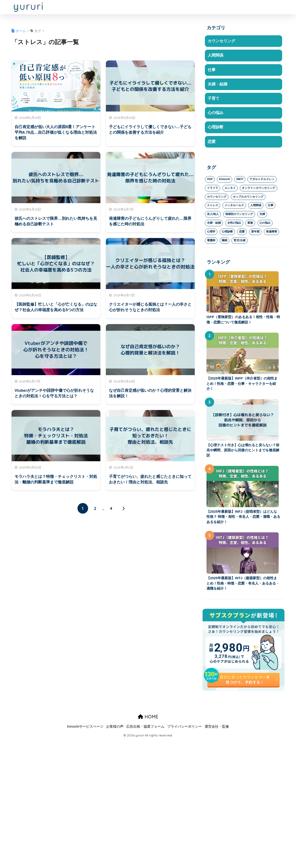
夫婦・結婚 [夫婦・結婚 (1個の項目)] (214, 224)
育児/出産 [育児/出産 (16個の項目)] (239, 241)
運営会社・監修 (217, 729)
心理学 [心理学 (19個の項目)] (211, 232)
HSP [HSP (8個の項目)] (210, 180)
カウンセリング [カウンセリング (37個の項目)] (217, 197)
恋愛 (212, 142)
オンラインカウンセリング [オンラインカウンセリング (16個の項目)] (259, 189)
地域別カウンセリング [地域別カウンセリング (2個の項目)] (239, 215)
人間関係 (216, 56)
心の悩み (216, 113)
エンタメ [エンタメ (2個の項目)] (230, 189)
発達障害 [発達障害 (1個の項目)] (271, 232)
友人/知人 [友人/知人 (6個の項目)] (213, 215)
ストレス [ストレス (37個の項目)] (213, 206)
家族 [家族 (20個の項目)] (250, 224)
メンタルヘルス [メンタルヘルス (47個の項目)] (234, 206)
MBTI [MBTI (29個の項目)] (240, 180)
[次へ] (123, 509)
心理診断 (216, 128)
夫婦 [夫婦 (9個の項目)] (262, 215)
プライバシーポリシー (185, 729)
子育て (214, 99)
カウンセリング (221, 41)
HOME (148, 719)
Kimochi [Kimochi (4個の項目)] (224, 180)
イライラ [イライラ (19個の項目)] (213, 189)
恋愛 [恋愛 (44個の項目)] (242, 232)
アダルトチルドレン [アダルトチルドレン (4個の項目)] (262, 180)
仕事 (212, 70)
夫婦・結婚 (217, 84)
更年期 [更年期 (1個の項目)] (255, 232)
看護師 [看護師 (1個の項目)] (211, 241)
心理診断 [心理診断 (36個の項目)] (227, 232)
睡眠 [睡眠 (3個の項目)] (225, 241)
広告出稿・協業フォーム (145, 729)
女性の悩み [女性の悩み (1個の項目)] (234, 224)
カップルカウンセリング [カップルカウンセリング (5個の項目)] (248, 197)
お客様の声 (115, 729)
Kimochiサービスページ (85, 729)
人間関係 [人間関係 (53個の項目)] (256, 206)
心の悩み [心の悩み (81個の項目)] (265, 224)
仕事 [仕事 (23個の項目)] (271, 206)
